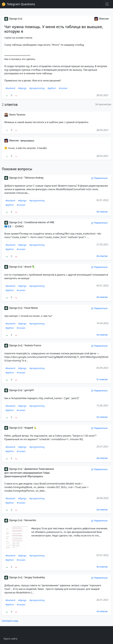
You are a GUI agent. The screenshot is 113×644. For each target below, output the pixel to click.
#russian (63, 88)
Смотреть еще (10, 621)
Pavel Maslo (31, 308)
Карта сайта (10, 639)
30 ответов (102, 567)
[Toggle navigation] (107, 4)
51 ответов (102, 379)
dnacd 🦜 (30, 267)
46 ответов (102, 256)
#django (22, 88)
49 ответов (102, 212)
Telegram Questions (18, 4)
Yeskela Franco (33, 345)
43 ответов (102, 611)
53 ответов (102, 417)
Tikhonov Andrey (34, 178)
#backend (10, 88)
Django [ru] (13, 19)
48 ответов (102, 458)
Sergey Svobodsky (35, 577)
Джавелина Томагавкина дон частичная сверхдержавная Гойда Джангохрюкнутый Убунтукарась (29, 473)
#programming (37, 88)
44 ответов (102, 335)
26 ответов (102, 510)
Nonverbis (30, 520)
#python (52, 88)
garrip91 (29, 390)
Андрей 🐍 (31, 428)
